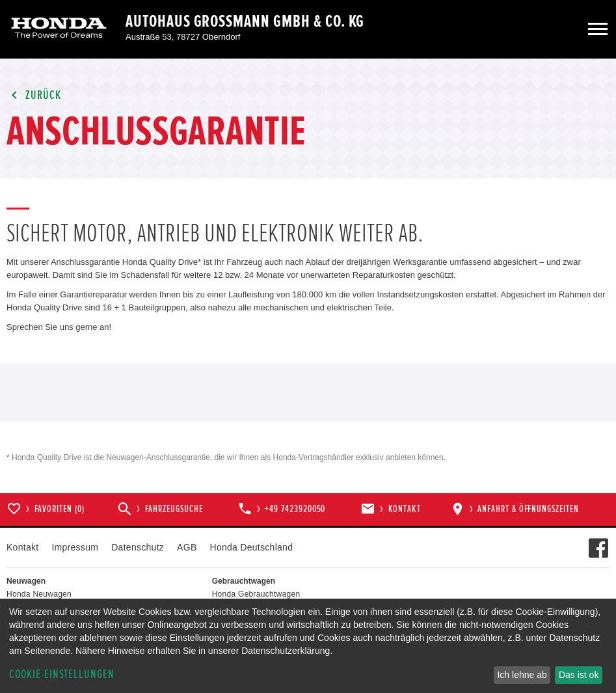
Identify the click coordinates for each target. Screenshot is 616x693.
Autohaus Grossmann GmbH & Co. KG (245, 21)
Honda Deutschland (252, 547)
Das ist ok (579, 675)
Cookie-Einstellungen (62, 674)
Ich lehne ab (522, 675)
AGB (187, 547)
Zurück (34, 95)
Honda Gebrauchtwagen (256, 594)
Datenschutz (138, 547)
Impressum (75, 547)
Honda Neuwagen (39, 594)
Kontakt (22, 547)
